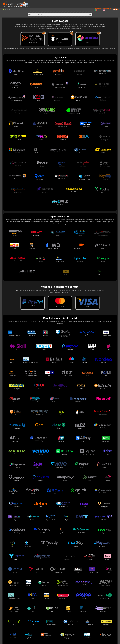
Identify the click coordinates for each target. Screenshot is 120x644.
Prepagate (45, 4)
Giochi (38, 4)
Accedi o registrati (109, 4)
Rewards (62, 4)
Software (54, 4)
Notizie (79, 4)
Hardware (71, 4)
